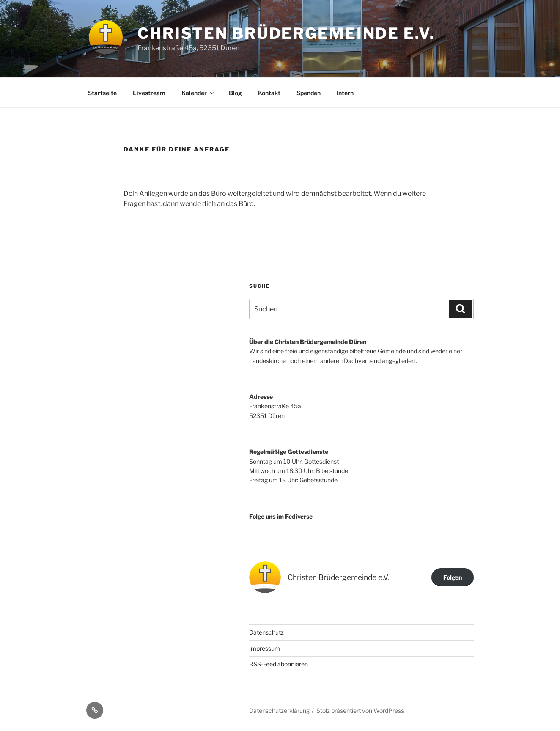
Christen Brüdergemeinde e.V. (286, 33)
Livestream (149, 93)
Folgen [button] (453, 577)
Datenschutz (266, 632)
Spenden (309, 93)
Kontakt (269, 93)
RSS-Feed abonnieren (279, 664)
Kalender (198, 93)
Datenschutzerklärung (279, 710)
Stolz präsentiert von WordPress (360, 710)
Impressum (265, 648)
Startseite (102, 93)
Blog (235, 93)
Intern (345, 93)
